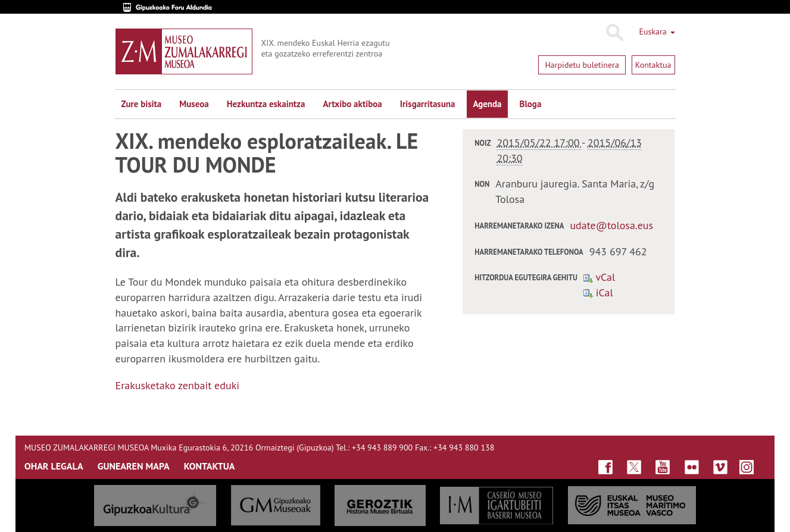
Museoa (194, 104)
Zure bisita (142, 104)
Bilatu (614, 33)
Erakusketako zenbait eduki (178, 385)
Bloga (531, 104)
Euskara (657, 32)
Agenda (487, 104)
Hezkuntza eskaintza (266, 104)
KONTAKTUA (210, 466)
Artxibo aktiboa (352, 104)
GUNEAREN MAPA (134, 466)
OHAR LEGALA (54, 466)
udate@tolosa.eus (611, 225)
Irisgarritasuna (428, 104)
